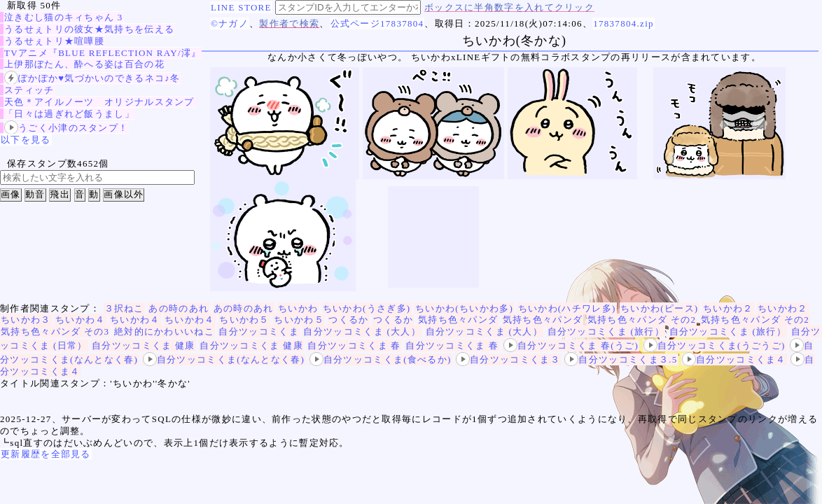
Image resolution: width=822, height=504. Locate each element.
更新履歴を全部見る (46, 454)
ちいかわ (298, 308)
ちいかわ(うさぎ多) (367, 308)
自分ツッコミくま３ (508, 359)
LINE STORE (241, 7)
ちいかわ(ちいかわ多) (464, 308)
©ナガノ (230, 23)
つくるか (348, 320)
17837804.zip (624, 23)
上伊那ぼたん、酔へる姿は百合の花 (84, 64)
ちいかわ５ (244, 320)
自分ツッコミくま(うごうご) (715, 345)
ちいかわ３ (26, 320)
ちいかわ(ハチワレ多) (567, 308)
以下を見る (26, 140)
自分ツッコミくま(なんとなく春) (224, 359)
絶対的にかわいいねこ (164, 331)
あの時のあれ (179, 308)
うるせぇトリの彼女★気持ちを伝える (89, 29)
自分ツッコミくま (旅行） (606, 331)
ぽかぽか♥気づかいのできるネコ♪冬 (92, 78)
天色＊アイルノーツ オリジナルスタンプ (99, 102)
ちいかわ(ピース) (659, 308)
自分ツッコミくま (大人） (362, 331)
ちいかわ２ (728, 308)
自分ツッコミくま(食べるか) (381, 359)
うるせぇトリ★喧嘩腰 (54, 41)
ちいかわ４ (81, 320)
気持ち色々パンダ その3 (55, 331)
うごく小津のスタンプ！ (66, 128)
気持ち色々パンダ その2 (642, 320)
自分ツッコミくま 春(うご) (571, 345)
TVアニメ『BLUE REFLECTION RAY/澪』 (103, 53)
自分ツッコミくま (258, 331)
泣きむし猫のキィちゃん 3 (64, 17)
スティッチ (29, 90)
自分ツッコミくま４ (734, 359)
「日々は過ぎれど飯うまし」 (69, 114)
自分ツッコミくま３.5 (621, 359)
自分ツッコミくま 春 (354, 345)
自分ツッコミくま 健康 (144, 345)
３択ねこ (124, 308)
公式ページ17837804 (377, 23)
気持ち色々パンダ (458, 320)
